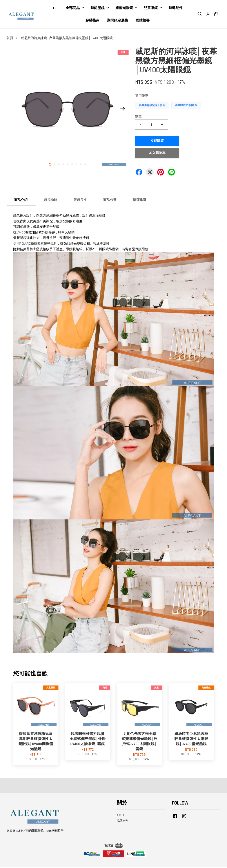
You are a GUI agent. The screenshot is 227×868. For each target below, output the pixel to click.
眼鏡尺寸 (80, 201)
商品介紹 (21, 201)
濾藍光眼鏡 (126, 8)
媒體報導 (143, 21)
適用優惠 (142, 97)
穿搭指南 (93, 21)
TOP (55, 8)
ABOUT (121, 816)
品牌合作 (123, 822)
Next (123, 110)
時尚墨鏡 (100, 8)
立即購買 (157, 142)
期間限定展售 (118, 21)
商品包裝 (110, 201)
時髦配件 (176, 8)
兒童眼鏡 (153, 8)
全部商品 (75, 8)
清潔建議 (140, 201)
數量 (138, 117)
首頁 (10, 39)
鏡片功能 (51, 201)
